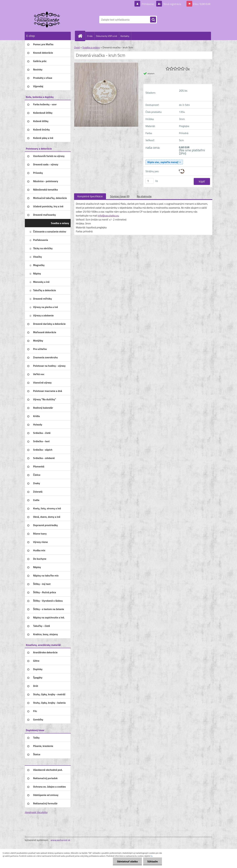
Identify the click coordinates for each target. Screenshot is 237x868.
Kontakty (125, 36)
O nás (90, 36)
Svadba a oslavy (91, 47)
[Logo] (47, 20)
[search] (153, 20)
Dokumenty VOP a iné (106, 36)
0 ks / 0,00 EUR (202, 4)
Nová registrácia (172, 4)
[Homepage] (81, 36)
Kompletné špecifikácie (90, 196)
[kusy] (150, 181)
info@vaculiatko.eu (108, 216)
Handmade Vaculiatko (36, 812)
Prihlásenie (148, 4)
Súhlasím (153, 861)
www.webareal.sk (60, 840)
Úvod (77, 47)
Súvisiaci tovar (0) (120, 196)
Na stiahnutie (144, 196)
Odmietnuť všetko (127, 861)
